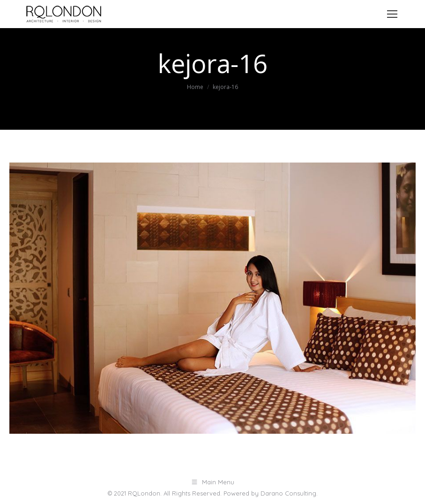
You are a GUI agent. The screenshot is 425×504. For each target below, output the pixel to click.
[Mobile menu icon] (392, 14)
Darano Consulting (288, 493)
